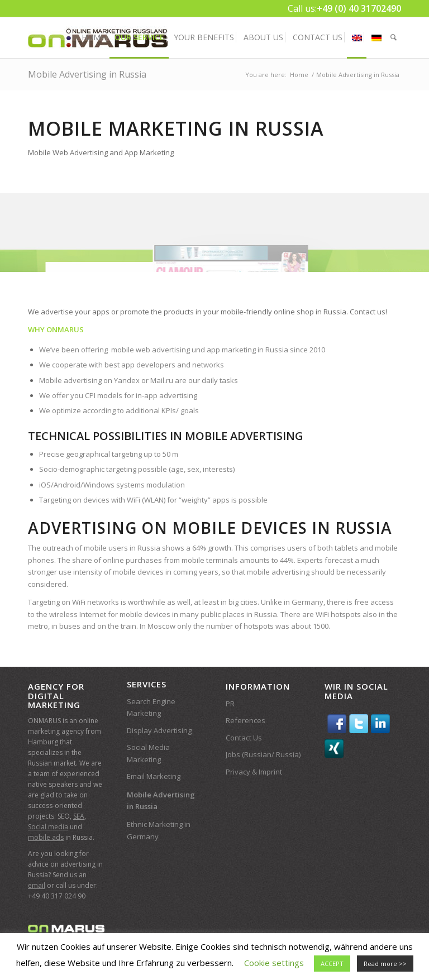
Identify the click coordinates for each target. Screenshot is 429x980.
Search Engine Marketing (151, 707)
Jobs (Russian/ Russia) (263, 754)
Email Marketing (154, 776)
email (37, 885)
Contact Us (244, 738)
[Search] (394, 37)
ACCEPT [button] (332, 964)
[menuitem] (93, 37)
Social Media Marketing (148, 753)
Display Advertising (159, 730)
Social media (48, 827)
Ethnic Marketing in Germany (159, 830)
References (246, 720)
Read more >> (385, 964)
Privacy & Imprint (254, 772)
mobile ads (46, 837)
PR (230, 704)
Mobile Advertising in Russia (87, 74)
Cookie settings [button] (274, 963)
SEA (79, 816)
